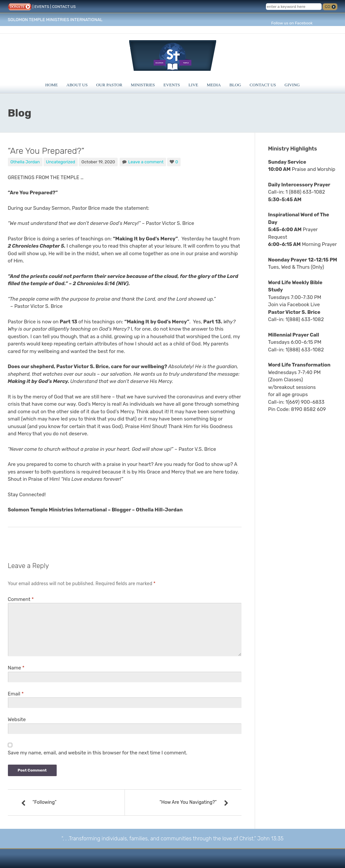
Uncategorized (61, 162)
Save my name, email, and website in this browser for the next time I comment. (98, 753)
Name (16, 668)
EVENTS (42, 7)
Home (51, 85)
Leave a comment (146, 162)
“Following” (45, 802)
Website (17, 719)
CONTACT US (64, 7)
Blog (235, 85)
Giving (292, 85)
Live (193, 85)
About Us (77, 85)
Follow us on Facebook (292, 23)
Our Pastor (109, 85)
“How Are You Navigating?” (188, 802)
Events (172, 85)
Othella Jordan (25, 162)
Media (214, 85)
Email (16, 694)
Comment (21, 599)
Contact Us (263, 85)
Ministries (143, 85)
